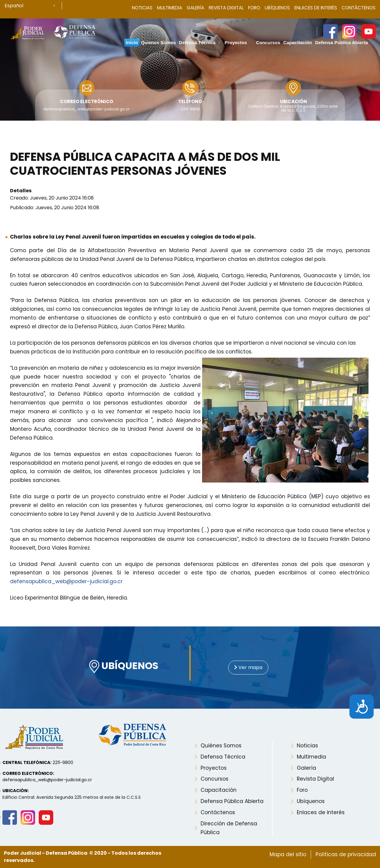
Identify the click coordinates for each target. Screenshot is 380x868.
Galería (195, 8)
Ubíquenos (277, 8)
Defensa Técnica (223, 757)
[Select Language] (33, 6)
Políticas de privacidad (346, 854)
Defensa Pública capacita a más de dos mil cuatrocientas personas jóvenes (145, 164)
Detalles (21, 191)
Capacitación (219, 790)
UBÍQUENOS (124, 666)
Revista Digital (226, 8)
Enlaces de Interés (316, 8)
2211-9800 (190, 109)
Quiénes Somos (221, 746)
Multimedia (170, 8)
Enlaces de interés (321, 812)
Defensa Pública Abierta (232, 801)
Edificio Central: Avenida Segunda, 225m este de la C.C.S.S (293, 108)
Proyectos (214, 768)
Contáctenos (359, 8)
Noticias (142, 8)
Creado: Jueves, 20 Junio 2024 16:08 (52, 198)
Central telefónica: (27, 762)
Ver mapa (248, 667)
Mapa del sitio (288, 854)
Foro (254, 8)
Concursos (215, 779)
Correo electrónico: (28, 773)
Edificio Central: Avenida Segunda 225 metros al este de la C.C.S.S (72, 797)
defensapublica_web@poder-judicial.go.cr (87, 109)
